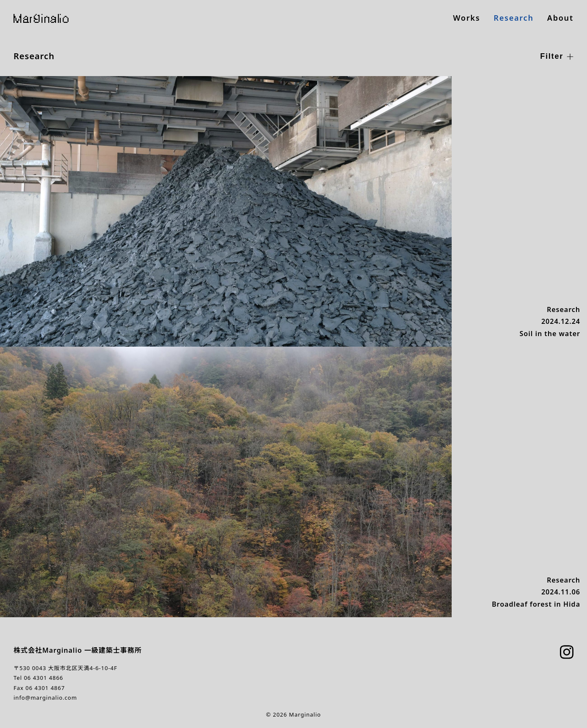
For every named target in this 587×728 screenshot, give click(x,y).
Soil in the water (550, 334)
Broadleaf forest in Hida (536, 604)
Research (513, 18)
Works (466, 18)
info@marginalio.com (45, 698)
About (560, 18)
